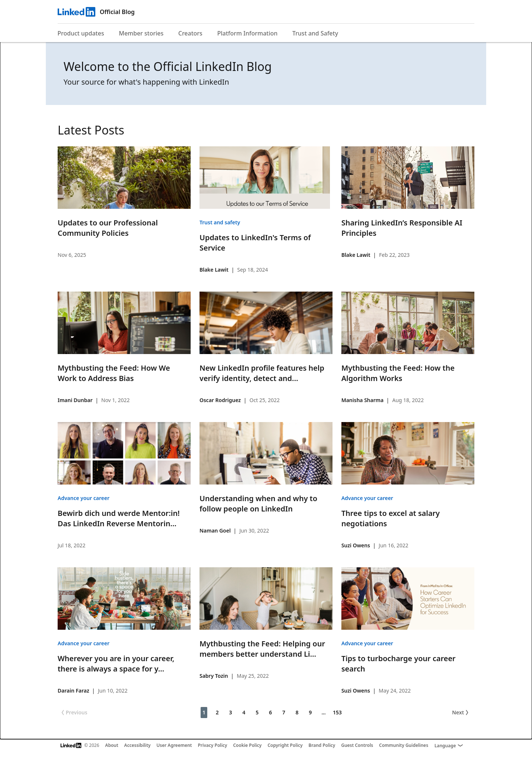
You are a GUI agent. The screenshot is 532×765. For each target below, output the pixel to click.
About (112, 745)
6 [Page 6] (270, 712)
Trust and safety (220, 222)
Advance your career (83, 498)
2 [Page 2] (217, 712)
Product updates (81, 33)
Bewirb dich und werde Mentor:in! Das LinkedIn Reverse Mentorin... (119, 518)
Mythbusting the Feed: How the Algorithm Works (398, 373)
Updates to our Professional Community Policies (108, 228)
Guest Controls (357, 745)
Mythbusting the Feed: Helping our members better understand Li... (262, 649)
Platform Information (247, 33)
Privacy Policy (212, 745)
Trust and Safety (315, 33)
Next (461, 712)
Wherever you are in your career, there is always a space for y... (116, 664)
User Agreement (174, 745)
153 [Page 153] (337, 712)
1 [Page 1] (204, 712)
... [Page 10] (324, 712)
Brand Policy (322, 745)
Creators (190, 33)
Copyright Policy (285, 745)
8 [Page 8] (297, 712)
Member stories (141, 33)
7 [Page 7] (284, 712)
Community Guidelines (404, 745)
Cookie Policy (247, 745)
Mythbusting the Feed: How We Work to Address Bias (114, 373)
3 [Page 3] (231, 712)
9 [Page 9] (310, 712)
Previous (74, 712)
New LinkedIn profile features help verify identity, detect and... (262, 373)
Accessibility (137, 745)
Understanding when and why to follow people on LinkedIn (258, 504)
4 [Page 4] (244, 712)
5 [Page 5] (257, 712)
